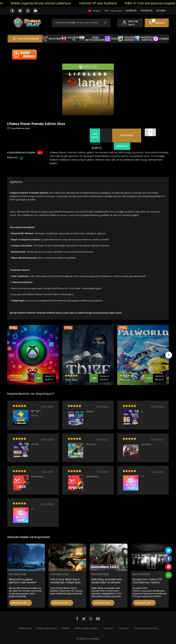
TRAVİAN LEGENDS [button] (126, 39)
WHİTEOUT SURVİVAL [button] (144, 39)
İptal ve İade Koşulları (87, 628)
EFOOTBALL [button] (53, 39)
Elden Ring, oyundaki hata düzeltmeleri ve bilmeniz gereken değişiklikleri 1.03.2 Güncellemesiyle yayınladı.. (108, 581)
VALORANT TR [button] (71, 39)
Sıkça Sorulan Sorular (146, 628)
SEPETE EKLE (127, 135)
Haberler (109, 628)
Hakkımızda (25, 628)
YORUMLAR (146, 11)
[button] (157, 23)
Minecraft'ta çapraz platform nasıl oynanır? (23, 581)
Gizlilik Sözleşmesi (47, 628)
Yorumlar (124, 628)
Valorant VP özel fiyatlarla (102, 3)
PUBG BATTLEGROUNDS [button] (93, 39)
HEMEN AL (122, 146)
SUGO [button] (112, 39)
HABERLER (131, 11)
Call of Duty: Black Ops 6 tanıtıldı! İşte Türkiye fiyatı (65, 581)
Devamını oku (21, 603)
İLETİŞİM (161, 11)
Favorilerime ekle (18, 128)
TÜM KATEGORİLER (26, 39)
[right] (169, 355)
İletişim (66, 628)
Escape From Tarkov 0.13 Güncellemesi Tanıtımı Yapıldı (147, 581)
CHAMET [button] (161, 39)
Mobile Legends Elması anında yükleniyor (45, 3)
